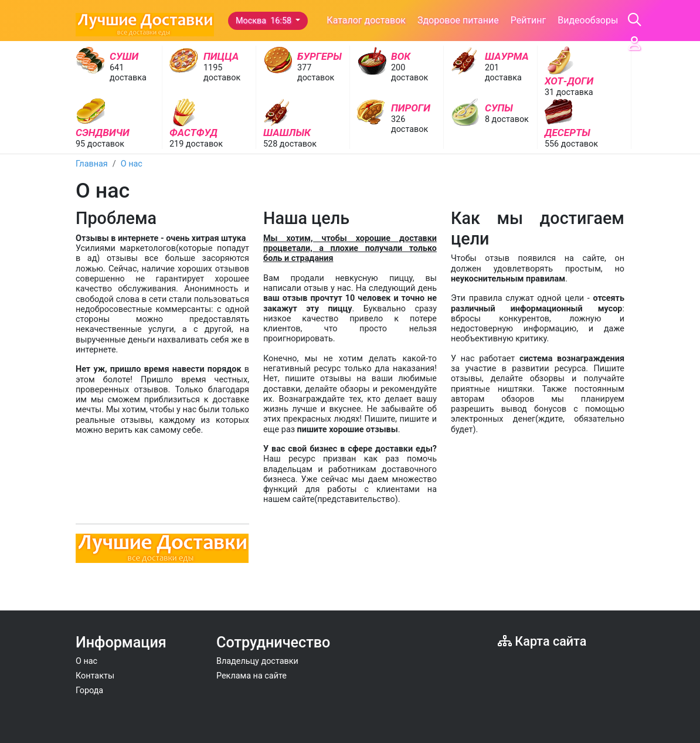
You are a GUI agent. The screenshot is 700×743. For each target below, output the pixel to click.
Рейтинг (529, 20)
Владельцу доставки (257, 661)
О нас (132, 164)
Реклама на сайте (252, 676)
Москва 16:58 (265, 21)
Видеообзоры (588, 20)
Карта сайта (542, 641)
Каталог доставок (366, 20)
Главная (92, 164)
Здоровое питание (458, 20)
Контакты (95, 676)
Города (89, 691)
